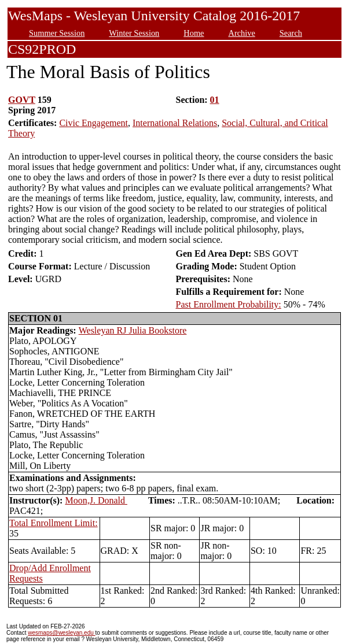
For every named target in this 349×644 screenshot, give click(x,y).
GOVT (22, 100)
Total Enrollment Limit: (54, 523)
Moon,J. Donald (96, 500)
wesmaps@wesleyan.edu (61, 633)
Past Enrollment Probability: (229, 304)
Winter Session (134, 33)
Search (291, 33)
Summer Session (57, 33)
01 (215, 100)
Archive (241, 33)
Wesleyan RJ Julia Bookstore (133, 330)
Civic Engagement (93, 123)
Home (194, 33)
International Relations (175, 123)
